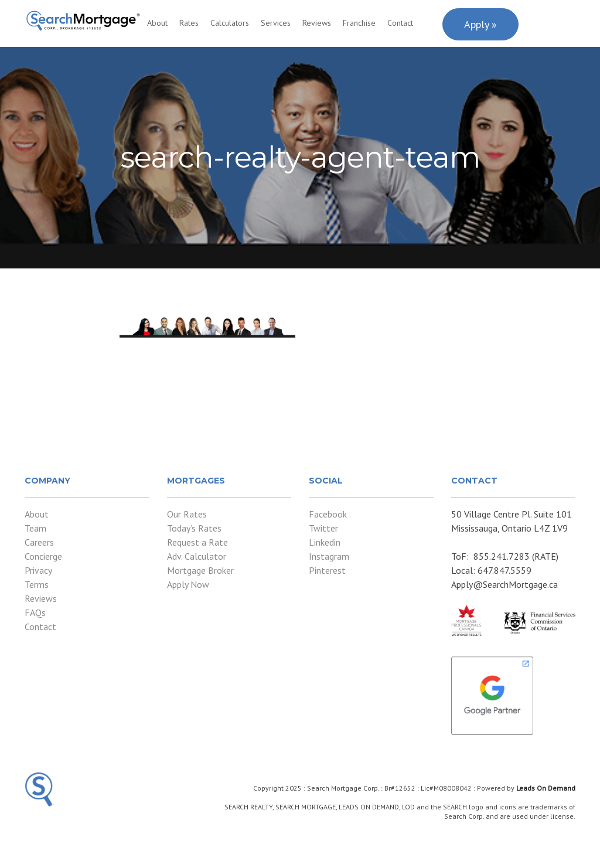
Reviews (317, 23)
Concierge (43, 556)
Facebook (328, 514)
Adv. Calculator (197, 556)
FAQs (35, 612)
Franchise (359, 23)
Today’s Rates (194, 528)
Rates (189, 23)
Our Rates (187, 514)
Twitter (323, 528)
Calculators (230, 23)
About (157, 23)
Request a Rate (197, 542)
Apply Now (188, 584)
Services (276, 23)
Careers (39, 542)
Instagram (329, 556)
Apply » (480, 24)
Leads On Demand (546, 788)
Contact (400, 23)
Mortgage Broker (200, 570)
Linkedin (325, 542)
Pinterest (327, 570)
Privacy (38, 570)
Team (35, 528)
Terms (37, 584)
